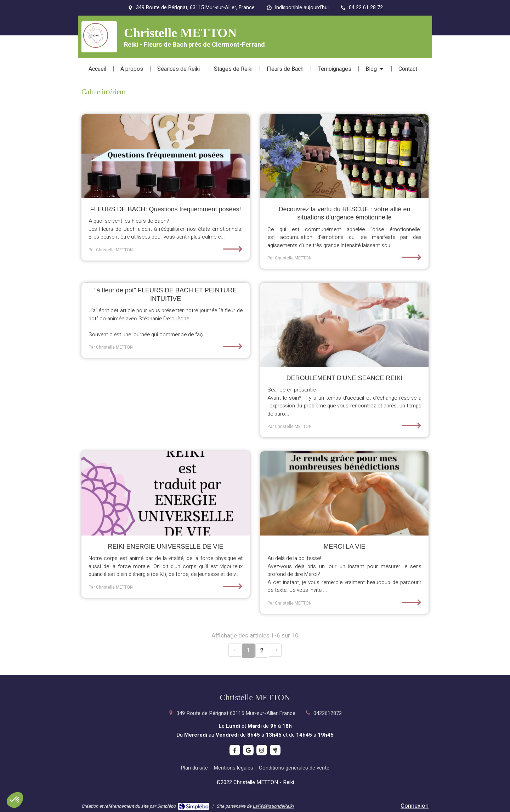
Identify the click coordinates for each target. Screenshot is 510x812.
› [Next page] (275, 650)
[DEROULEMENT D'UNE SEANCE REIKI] (344, 325)
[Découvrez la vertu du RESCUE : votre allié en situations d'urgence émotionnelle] (344, 156)
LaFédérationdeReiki (273, 806)
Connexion (415, 806)
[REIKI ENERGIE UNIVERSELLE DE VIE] (166, 493)
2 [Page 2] (262, 650)
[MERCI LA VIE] (344, 493)
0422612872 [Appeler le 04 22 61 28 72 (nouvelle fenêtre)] (328, 713)
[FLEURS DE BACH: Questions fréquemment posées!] (166, 156)
